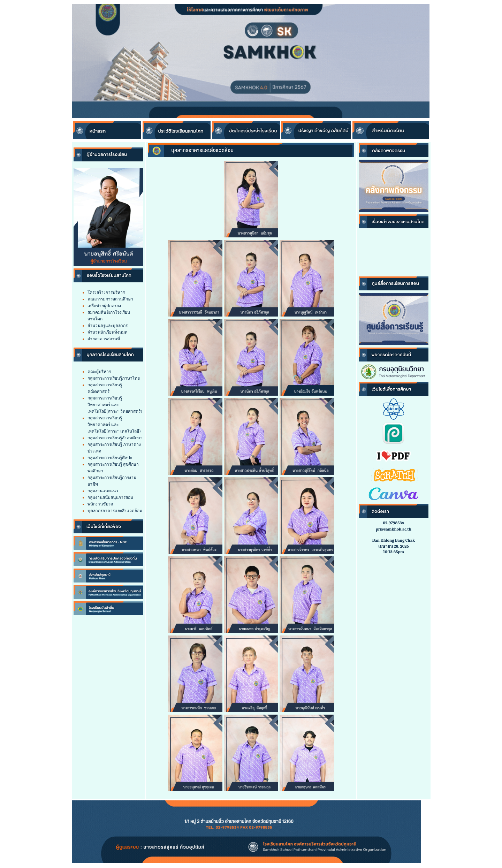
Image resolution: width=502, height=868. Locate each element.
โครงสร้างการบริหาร (106, 292)
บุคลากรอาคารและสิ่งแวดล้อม (115, 511)
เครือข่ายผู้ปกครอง (104, 306)
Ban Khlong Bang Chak (394, 540)
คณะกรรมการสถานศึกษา (110, 299)
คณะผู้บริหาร (99, 372)
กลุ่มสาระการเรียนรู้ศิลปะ (110, 458)
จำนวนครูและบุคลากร (108, 326)
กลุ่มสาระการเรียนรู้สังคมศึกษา (115, 438)
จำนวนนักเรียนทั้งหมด (108, 332)
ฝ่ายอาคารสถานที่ (104, 339)
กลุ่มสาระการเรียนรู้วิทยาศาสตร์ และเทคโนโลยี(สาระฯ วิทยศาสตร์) (115, 405)
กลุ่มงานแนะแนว (103, 491)
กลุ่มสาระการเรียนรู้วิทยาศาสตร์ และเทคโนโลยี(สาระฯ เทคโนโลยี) (114, 425)
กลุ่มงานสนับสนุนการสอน (110, 497)
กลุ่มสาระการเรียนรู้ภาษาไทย (114, 378)
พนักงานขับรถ (100, 504)
